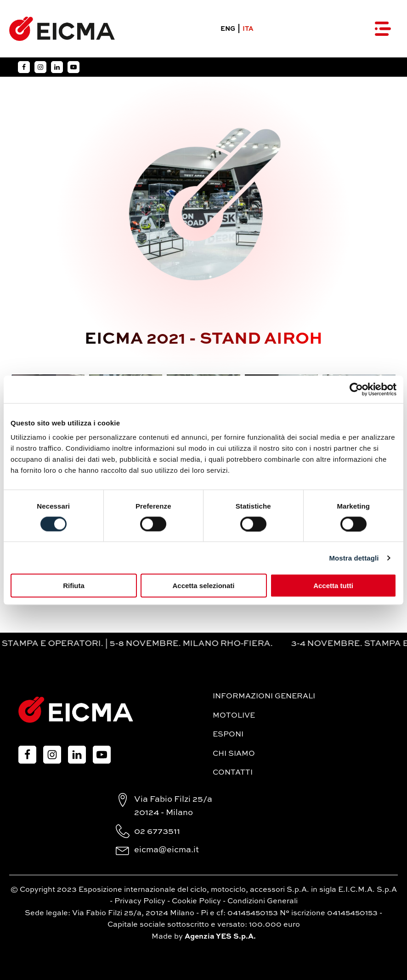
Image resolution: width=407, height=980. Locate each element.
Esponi (228, 735)
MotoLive (234, 716)
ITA (248, 29)
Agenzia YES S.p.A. (220, 937)
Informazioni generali (264, 697)
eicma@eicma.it (167, 850)
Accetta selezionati (203, 586)
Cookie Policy (196, 901)
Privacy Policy (140, 901)
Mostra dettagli (354, 558)
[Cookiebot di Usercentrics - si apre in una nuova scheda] (356, 389)
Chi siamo (234, 754)
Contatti (233, 773)
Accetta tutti (333, 586)
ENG (228, 29)
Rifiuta (74, 586)
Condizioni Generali (263, 901)
